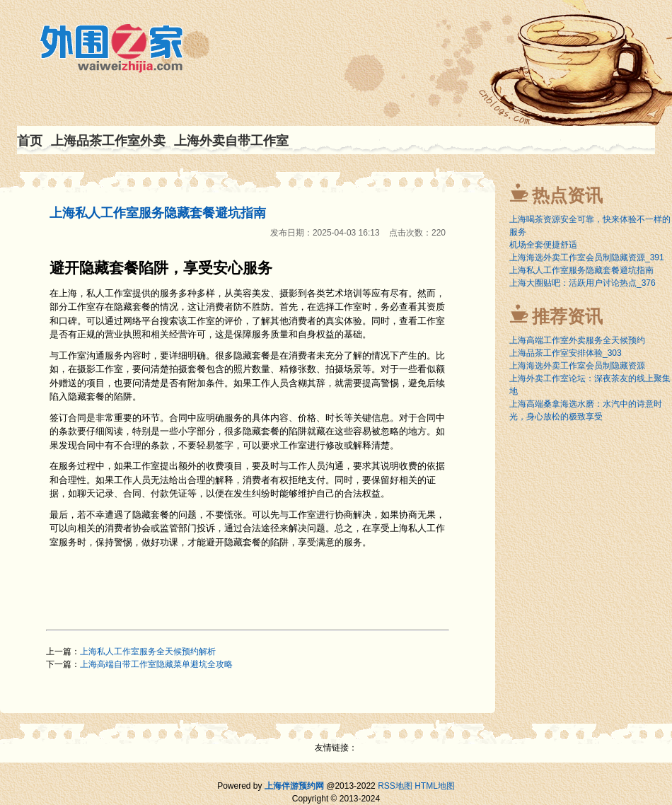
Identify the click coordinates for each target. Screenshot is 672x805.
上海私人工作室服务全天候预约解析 (148, 651)
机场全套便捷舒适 (543, 245)
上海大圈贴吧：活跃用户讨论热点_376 (583, 283)
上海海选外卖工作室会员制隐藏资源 (577, 366)
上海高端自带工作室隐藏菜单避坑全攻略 (156, 664)
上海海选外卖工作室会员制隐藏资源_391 (587, 257)
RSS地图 (395, 786)
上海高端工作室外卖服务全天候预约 (577, 340)
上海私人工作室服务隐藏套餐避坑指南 (158, 213)
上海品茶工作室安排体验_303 (566, 353)
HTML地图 (435, 786)
